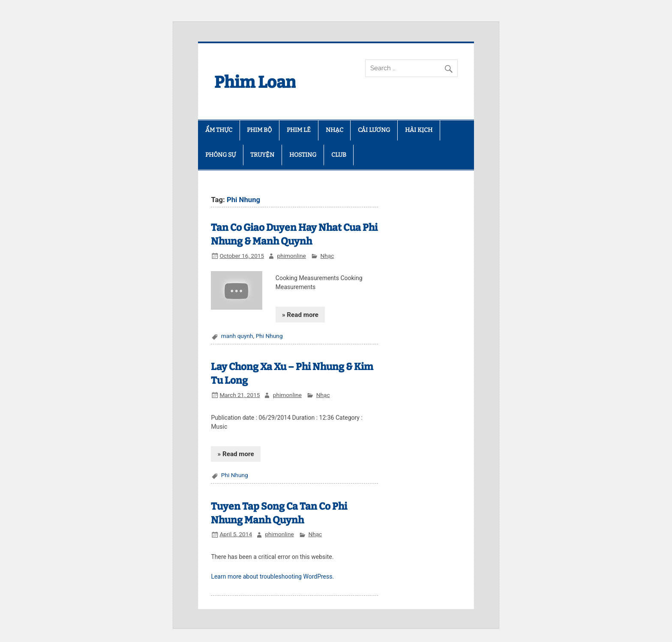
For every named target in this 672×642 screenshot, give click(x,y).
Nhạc (327, 256)
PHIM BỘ (259, 130)
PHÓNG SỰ (220, 155)
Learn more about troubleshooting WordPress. (272, 576)
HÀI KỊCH (419, 130)
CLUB (339, 155)
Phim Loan (255, 82)
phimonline (291, 256)
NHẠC (334, 130)
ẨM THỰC (219, 130)
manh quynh (237, 336)
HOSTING (303, 155)
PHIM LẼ (299, 130)
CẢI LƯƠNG (374, 130)
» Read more (300, 315)
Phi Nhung (269, 336)
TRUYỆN (262, 155)
